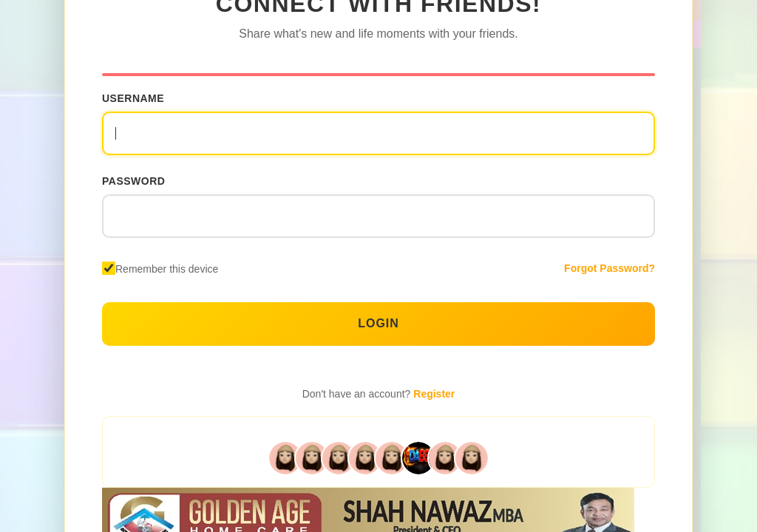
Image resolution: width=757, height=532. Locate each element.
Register (434, 394)
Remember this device (167, 269)
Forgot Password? (610, 268)
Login (378, 323)
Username (133, 98)
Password (133, 181)
